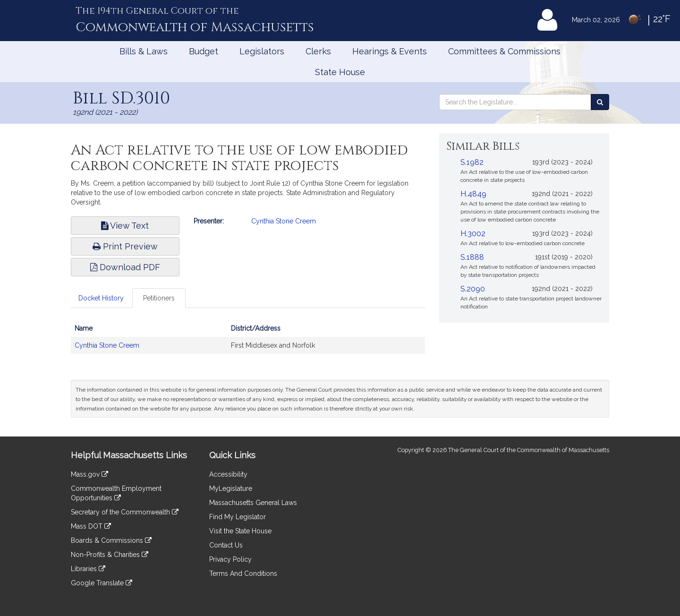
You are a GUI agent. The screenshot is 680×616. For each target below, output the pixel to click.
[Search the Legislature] (600, 102)
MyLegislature (231, 488)
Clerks (318, 51)
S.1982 (472, 162)
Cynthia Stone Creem (284, 221)
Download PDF (125, 267)
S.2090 (473, 289)
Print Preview (125, 246)
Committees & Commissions (504, 51)
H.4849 (473, 194)
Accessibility (228, 474)
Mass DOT (91, 526)
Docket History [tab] (101, 298)
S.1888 (472, 257)
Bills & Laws (144, 51)
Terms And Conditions (243, 573)
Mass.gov (89, 474)
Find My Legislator (238, 517)
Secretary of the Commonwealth (125, 512)
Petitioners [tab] (159, 298)
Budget (204, 51)
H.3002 (473, 234)
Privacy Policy (230, 559)
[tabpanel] (248, 342)
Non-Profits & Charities (110, 555)
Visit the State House (240, 531)
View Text (125, 226)
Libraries (88, 569)
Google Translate (102, 583)
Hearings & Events (390, 51)
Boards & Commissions (111, 540)
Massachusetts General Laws (253, 503)
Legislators (262, 51)
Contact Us (226, 545)
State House (340, 72)
